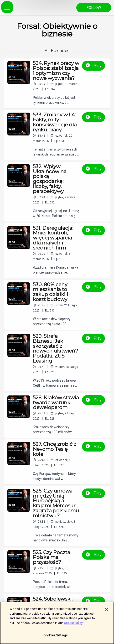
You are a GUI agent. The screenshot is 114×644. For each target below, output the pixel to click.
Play (93, 66)
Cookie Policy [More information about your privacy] (73, 625)
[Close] (106, 612)
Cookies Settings (55, 638)
